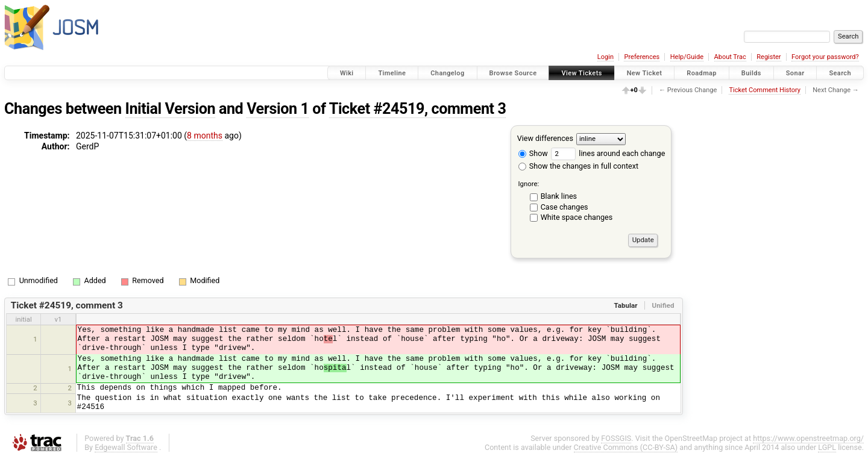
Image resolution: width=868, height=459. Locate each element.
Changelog (447, 73)
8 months (205, 136)
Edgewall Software (126, 447)
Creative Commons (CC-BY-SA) (626, 447)
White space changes (577, 217)
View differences (545, 138)
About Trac (730, 57)
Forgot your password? (825, 57)
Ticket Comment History (765, 90)
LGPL (827, 447)
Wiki (347, 73)
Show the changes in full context (578, 166)
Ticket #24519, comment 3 (418, 109)
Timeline (392, 73)
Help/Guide (687, 57)
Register (769, 57)
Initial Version (171, 109)
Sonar (795, 73)
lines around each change (608, 153)
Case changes (565, 207)
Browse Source (513, 73)
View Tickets (581, 73)
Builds (751, 73)
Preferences (642, 57)
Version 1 (278, 109)
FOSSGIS (616, 438)
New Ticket (645, 73)
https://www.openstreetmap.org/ (808, 438)
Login (605, 57)
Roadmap (702, 73)
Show (533, 153)
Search (840, 73)
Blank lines (559, 196)
